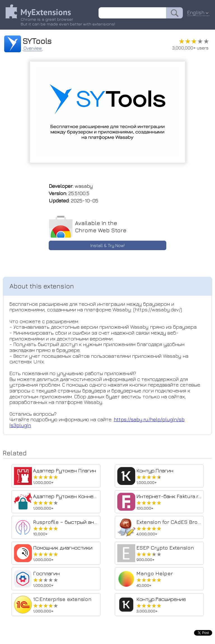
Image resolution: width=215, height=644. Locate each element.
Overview (33, 48)
